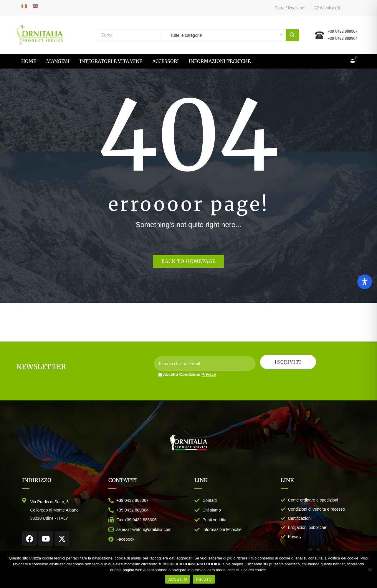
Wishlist (327, 8)
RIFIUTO (204, 579)
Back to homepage (188, 261)
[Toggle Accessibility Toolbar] (365, 282)
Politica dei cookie (343, 558)
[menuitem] (29, 61)
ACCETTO (178, 579)
